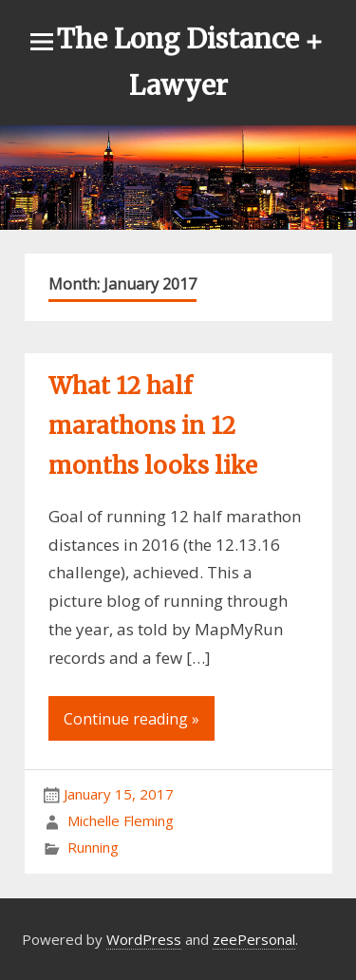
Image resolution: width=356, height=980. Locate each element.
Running (93, 847)
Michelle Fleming (121, 820)
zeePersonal (254, 939)
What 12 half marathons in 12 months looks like (153, 426)
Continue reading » (131, 719)
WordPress (144, 939)
